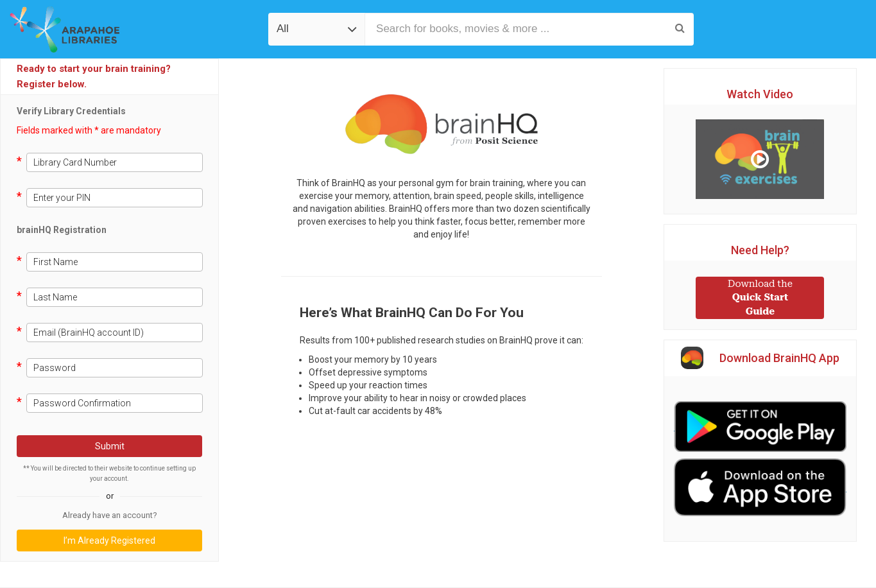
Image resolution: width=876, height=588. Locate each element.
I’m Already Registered (109, 540)
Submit (110, 446)
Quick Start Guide (760, 298)
